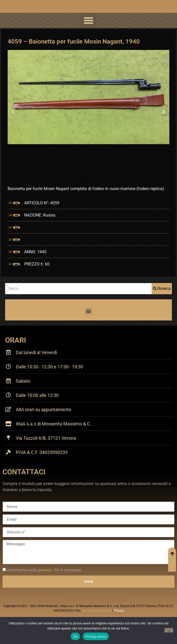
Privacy (119, 611)
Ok (75, 636)
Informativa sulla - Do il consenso (44, 570)
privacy (45, 570)
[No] (169, 630)
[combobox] (78, 289)
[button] (88, 20)
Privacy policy (96, 636)
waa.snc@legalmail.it (97, 611)
